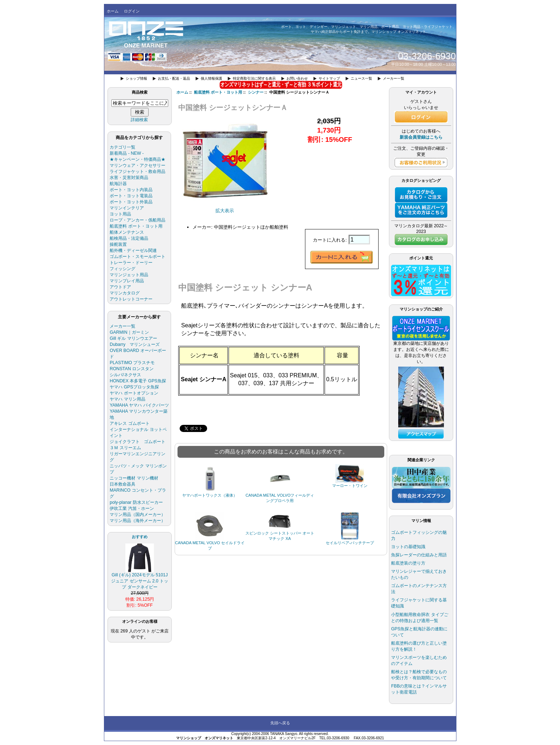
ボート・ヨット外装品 (131, 202)
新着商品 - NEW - (127, 153)
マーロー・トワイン (350, 486)
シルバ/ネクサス (125, 375)
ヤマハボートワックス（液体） (210, 495)
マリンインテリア (127, 208)
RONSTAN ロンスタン (132, 369)
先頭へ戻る (280, 723)
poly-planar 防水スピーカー (136, 502)
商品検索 (140, 92)
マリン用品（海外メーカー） (137, 521)
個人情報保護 (211, 78)
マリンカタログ (125, 293)
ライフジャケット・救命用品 (137, 172)
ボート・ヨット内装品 (131, 190)
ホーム (113, 11)
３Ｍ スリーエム (125, 448)
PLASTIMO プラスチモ (132, 363)
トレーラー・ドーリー (131, 263)
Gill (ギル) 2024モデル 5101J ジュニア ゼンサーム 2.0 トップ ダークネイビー (139, 579)
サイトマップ (329, 78)
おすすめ (140, 537)
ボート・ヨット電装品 (131, 196)
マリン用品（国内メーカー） (137, 515)
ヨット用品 (120, 214)
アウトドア (120, 287)
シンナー (256, 92)
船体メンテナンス (127, 232)
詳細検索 (139, 120)
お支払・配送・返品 (174, 78)
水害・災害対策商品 (129, 178)
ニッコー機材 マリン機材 (134, 478)
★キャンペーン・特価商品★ (137, 159)
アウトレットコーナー (131, 299)
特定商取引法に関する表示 (254, 78)
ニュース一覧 (361, 78)
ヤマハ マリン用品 (127, 399)
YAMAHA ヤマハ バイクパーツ (139, 405)
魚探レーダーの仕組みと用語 (419, 555)
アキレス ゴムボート (129, 423)
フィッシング (122, 269)
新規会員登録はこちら (421, 137)
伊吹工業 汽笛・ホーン (132, 508)
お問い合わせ (297, 78)
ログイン (132, 11)
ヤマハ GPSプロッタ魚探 (134, 387)
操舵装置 (118, 244)
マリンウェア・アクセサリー (137, 165)
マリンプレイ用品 (127, 281)
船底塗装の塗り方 (408, 563)
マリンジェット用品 (129, 275)
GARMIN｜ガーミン (129, 332)
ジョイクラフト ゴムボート (137, 442)
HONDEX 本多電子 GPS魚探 (138, 381)
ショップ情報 (136, 78)
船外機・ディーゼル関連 (133, 250)
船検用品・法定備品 (129, 238)
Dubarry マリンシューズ (135, 344)
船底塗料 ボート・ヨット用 (218, 92)
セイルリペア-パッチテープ (350, 543)
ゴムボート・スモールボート (137, 257)
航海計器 (118, 184)
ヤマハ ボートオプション (134, 393)
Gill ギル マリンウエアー (133, 338)
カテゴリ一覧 (122, 147)
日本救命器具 (122, 484)
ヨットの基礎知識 (408, 547)
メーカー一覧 (394, 78)
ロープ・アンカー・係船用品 (137, 220)
